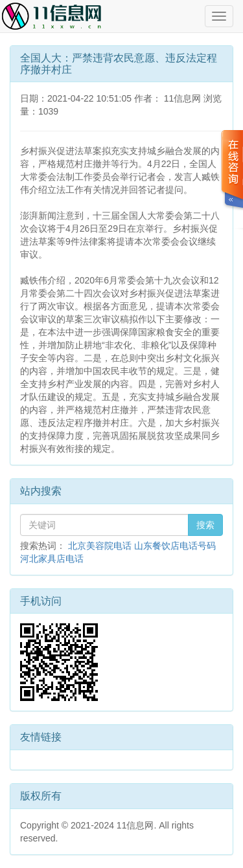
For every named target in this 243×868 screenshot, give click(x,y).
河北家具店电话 (52, 559)
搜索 (205, 525)
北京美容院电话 (100, 546)
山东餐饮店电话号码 (175, 546)
